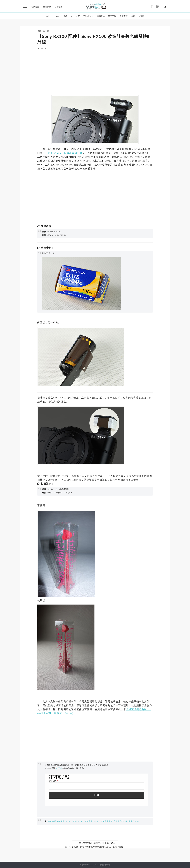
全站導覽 (47, 7)
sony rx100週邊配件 (103, 821)
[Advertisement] (95, 71)
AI (71, 16)
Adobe (49, 16)
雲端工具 (101, 16)
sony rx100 (71, 821)
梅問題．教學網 (96, 7)
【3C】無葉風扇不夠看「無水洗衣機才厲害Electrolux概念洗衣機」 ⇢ (95, 847)
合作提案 (58, 7)
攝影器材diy (134, 821)
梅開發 (142, 16)
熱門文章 (35, 7)
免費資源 (124, 16)
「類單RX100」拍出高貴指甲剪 (64, 153)
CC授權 (59, 768)
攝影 (65, 16)
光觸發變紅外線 (121, 821)
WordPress (88, 16)
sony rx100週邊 (85, 821)
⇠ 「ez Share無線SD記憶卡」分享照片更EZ (95, 843)
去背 (78, 16)
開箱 (133, 16)
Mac (57, 16)
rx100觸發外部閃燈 (56, 821)
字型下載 (112, 16)
